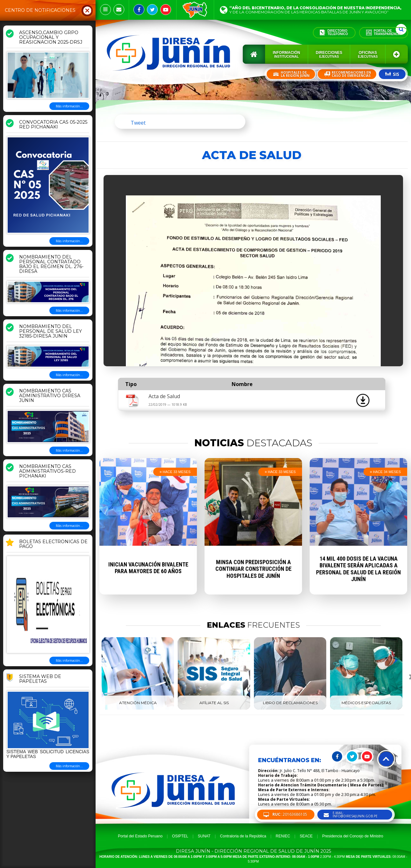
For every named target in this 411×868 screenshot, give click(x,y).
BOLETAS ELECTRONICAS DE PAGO (53, 544)
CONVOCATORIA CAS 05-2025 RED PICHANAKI (53, 125)
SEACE (306, 836)
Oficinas (368, 54)
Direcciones (329, 54)
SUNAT (204, 836)
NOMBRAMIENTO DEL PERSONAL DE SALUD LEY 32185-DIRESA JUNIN (50, 332)
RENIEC (283, 836)
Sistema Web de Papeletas (40, 679)
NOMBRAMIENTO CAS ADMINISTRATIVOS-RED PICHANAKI (47, 471)
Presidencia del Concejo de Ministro (353, 836)
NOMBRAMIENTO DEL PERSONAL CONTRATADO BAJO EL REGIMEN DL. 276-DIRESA (51, 264)
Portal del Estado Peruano (140, 836)
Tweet (138, 123)
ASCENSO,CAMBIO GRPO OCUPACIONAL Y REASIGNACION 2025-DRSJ (51, 38)
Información (286, 54)
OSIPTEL (180, 836)
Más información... (69, 106)
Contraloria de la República (243, 836)
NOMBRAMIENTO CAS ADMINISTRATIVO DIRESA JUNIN (50, 396)
